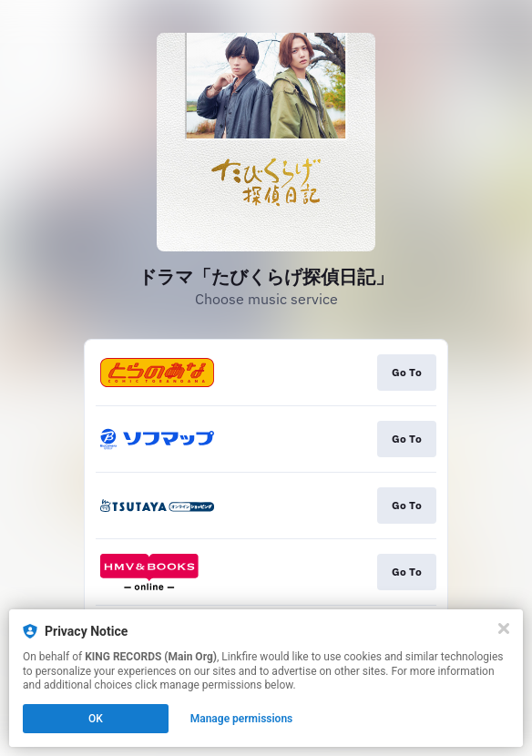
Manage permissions (242, 719)
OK (96, 719)
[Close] (504, 628)
